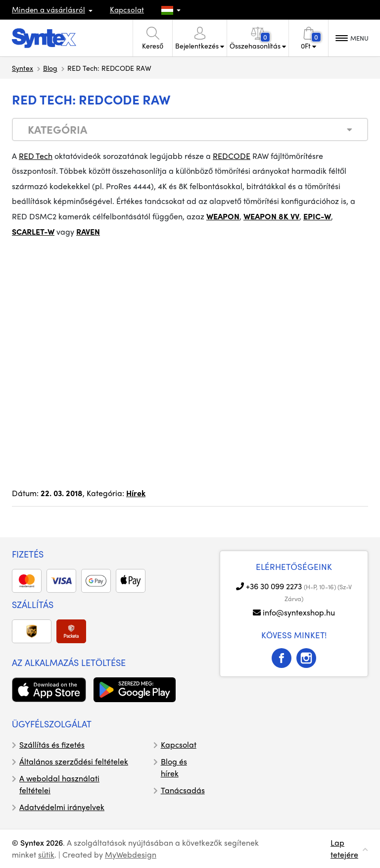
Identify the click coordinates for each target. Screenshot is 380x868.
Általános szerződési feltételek (74, 761)
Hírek (136, 493)
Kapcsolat (127, 9)
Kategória (57, 129)
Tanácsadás (183, 790)
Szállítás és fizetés (52, 744)
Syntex (23, 68)
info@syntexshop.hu (299, 612)
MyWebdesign (131, 854)
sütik (46, 854)
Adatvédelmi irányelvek (62, 807)
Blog (50, 68)
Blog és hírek (174, 767)
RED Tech (36, 156)
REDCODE (232, 156)
